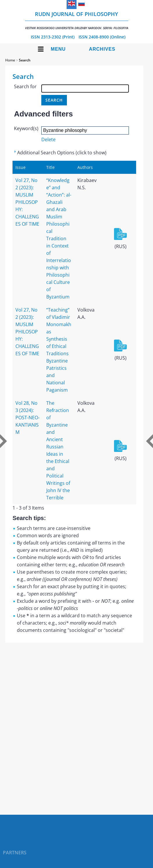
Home (10, 60)
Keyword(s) (26, 128)
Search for (25, 86)
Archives (102, 49)
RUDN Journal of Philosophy (77, 20)
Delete (48, 139)
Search (25, 60)
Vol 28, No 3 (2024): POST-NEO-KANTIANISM (27, 418)
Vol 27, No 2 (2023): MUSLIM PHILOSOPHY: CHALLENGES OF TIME (27, 202)
